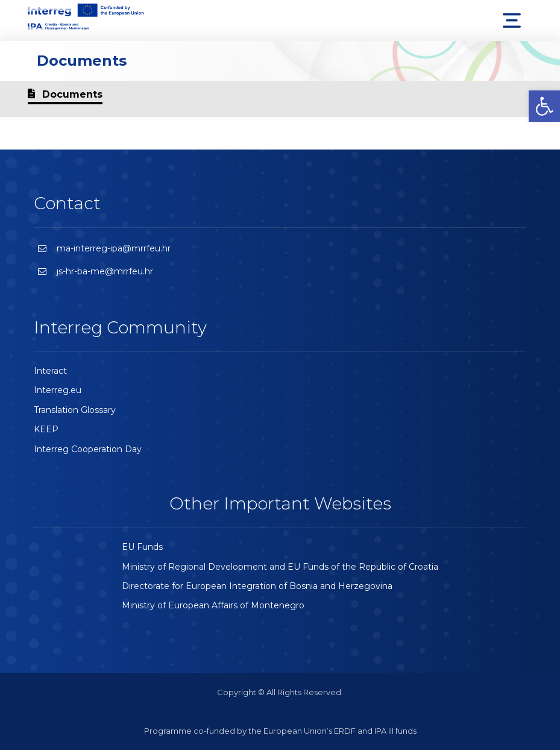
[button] (544, 106)
